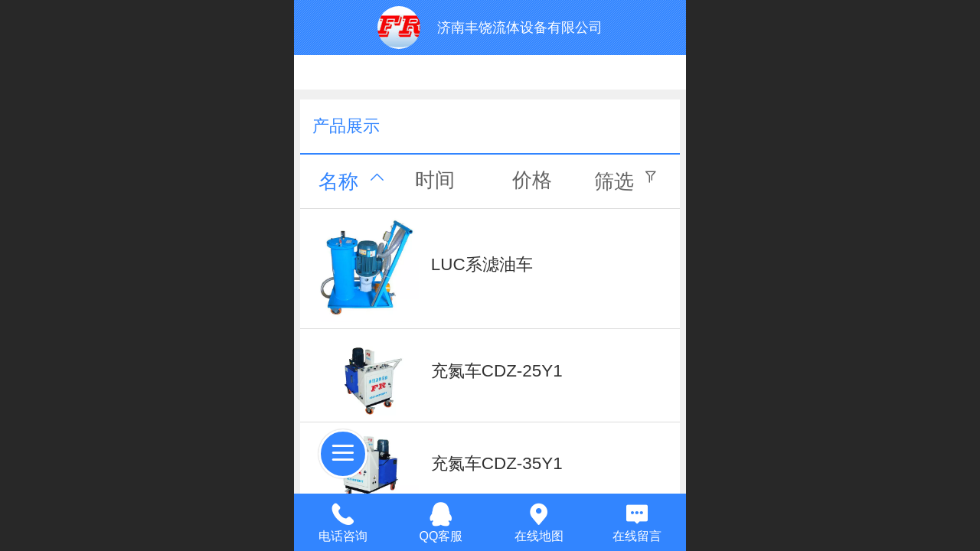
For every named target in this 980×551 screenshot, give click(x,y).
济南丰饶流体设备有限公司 (520, 28)
